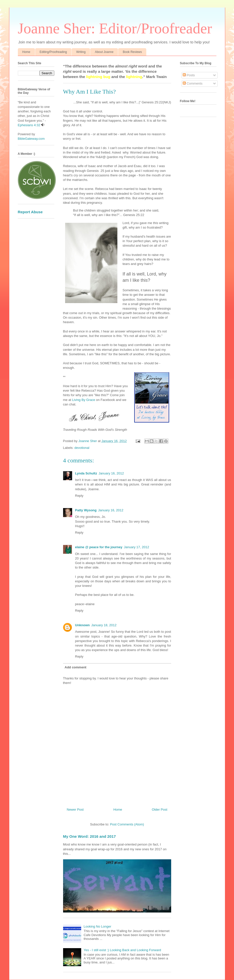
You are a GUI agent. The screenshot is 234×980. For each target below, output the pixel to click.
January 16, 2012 (111, 473)
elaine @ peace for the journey (99, 547)
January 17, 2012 (136, 547)
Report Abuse (30, 212)
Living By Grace (83, 400)
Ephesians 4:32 (29, 125)
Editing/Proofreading (53, 52)
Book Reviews (132, 52)
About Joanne (104, 52)
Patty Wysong (86, 510)
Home (26, 52)
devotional (82, 448)
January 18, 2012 (104, 625)
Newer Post (75, 810)
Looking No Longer (98, 926)
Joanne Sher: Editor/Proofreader (115, 28)
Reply (79, 496)
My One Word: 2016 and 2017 (89, 836)
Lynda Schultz (86, 473)
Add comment (76, 667)
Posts (189, 75)
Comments (193, 83)
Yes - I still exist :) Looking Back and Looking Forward (122, 950)
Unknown (83, 625)
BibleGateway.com (31, 139)
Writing (81, 52)
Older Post (159, 810)
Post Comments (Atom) (127, 824)
